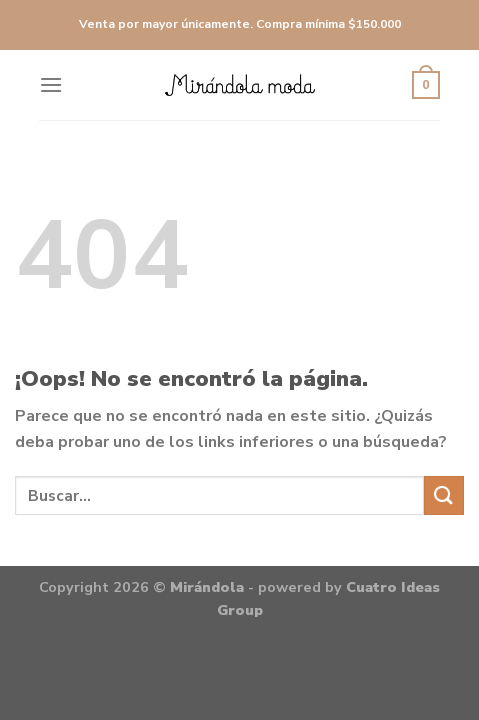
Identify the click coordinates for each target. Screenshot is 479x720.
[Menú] (51, 84)
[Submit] (444, 495)
